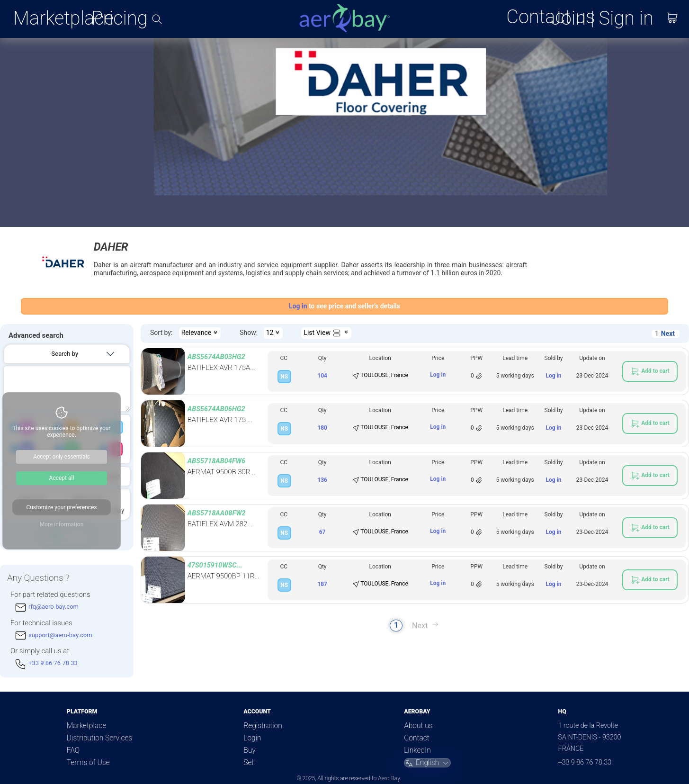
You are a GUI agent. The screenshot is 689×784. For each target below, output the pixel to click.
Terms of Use (88, 763)
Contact (416, 738)
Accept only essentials (62, 457)
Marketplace (63, 18)
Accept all (62, 478)
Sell (249, 763)
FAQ (73, 750)
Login (252, 738)
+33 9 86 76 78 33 (585, 762)
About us (418, 726)
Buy (249, 750)
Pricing (119, 18)
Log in (438, 375)
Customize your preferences (61, 507)
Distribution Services (99, 738)
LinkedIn (417, 750)
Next (668, 333)
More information (62, 524)
